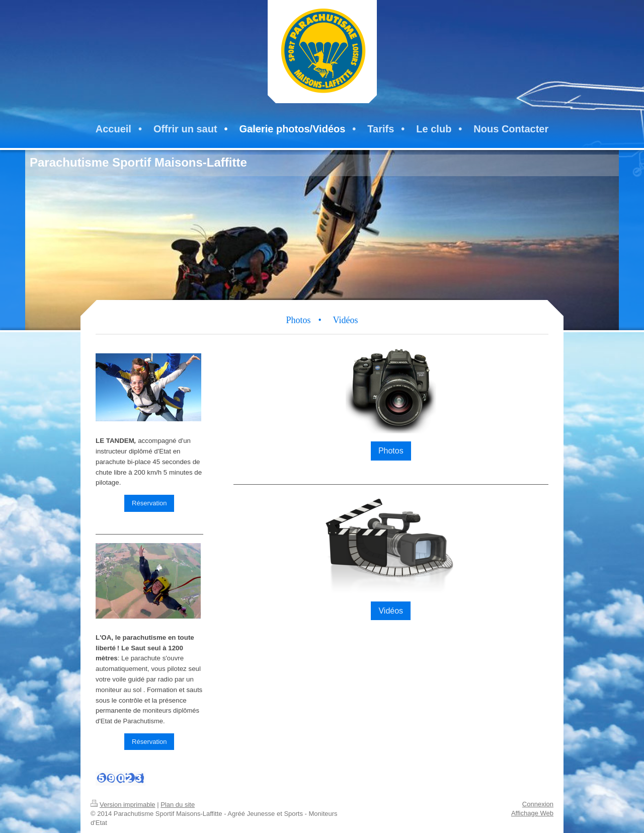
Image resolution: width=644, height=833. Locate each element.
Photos (391, 451)
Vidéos (391, 611)
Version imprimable (123, 805)
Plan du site (178, 805)
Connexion (538, 804)
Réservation (149, 503)
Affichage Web (532, 813)
